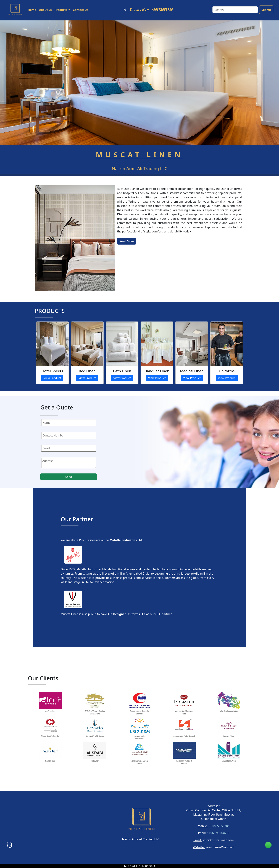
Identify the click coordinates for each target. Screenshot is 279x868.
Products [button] (61, 10)
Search (266, 10)
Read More (127, 241)
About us (45, 10)
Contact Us (81, 10)
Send (69, 477)
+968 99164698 (219, 833)
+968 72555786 (219, 826)
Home (32, 10)
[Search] (235, 10)
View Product (52, 378)
